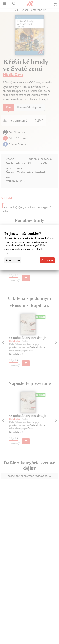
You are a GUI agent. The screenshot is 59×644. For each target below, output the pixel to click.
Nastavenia (13, 260)
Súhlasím (47, 260)
